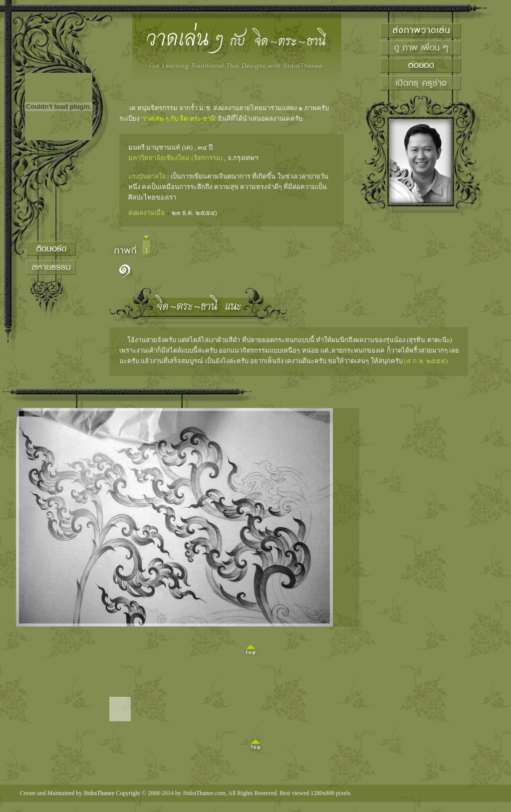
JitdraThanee (99, 793)
